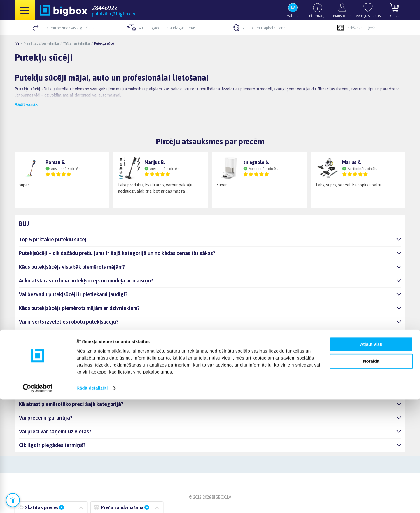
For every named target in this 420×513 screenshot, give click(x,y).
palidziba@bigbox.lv (114, 14)
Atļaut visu (371, 458)
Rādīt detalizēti (92, 501)
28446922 (105, 8)
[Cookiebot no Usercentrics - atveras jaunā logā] (38, 502)
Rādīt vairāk (26, 104)
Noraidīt (371, 475)
